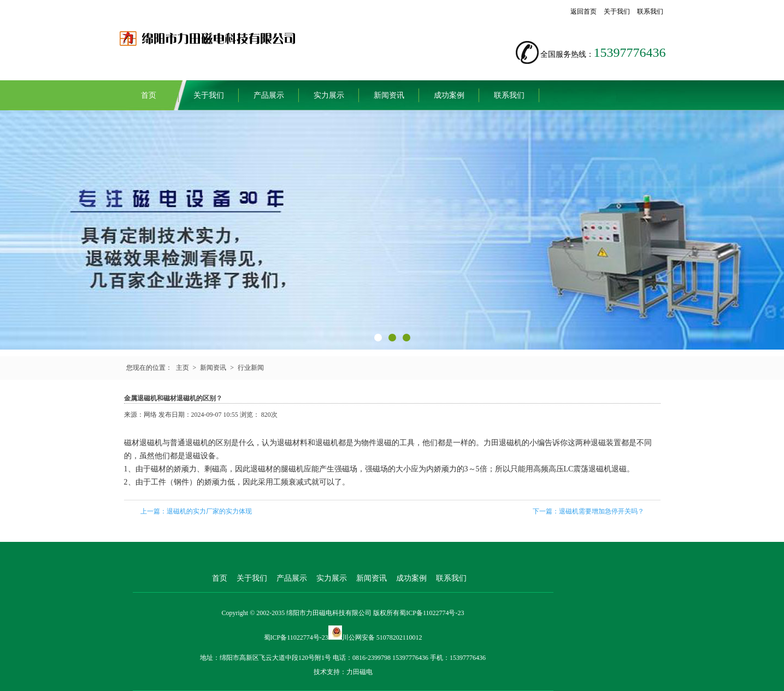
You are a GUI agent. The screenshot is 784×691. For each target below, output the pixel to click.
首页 (149, 95)
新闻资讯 (389, 95)
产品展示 (269, 95)
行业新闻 (251, 368)
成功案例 (449, 95)
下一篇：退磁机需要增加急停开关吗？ (588, 511)
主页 (182, 368)
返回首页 (583, 11)
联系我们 (650, 11)
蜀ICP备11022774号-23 (432, 613)
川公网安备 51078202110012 (382, 637)
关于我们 (617, 11)
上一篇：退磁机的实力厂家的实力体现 (196, 511)
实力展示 (329, 95)
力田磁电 (359, 672)
